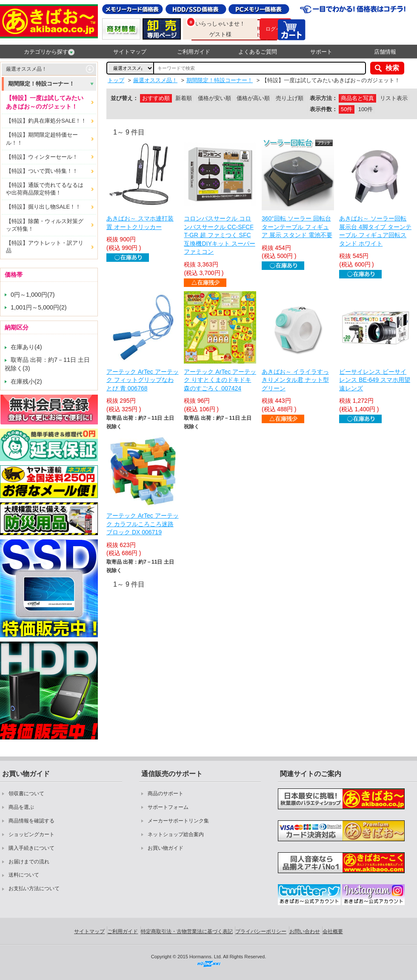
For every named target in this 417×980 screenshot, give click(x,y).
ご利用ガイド (194, 52)
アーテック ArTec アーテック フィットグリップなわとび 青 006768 (143, 380)
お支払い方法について (34, 888)
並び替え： (124, 98)
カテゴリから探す (49, 52)
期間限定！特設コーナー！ (41, 84)
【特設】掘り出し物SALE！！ (43, 207)
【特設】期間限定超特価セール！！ (42, 139)
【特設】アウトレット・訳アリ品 (45, 247)
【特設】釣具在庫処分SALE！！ (46, 121)
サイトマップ (130, 52)
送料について (24, 875)
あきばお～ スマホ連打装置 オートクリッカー (140, 223)
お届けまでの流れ (29, 862)
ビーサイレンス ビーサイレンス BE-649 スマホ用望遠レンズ (374, 380)
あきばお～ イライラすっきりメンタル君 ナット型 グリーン (295, 380)
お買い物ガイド (166, 848)
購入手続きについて (31, 848)
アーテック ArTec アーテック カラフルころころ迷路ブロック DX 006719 (143, 524)
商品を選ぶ (21, 807)
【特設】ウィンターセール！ (42, 157)
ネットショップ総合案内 (176, 834)
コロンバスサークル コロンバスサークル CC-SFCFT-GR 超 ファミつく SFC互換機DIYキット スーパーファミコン (219, 235)
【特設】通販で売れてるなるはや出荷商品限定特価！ (45, 189)
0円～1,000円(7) (33, 295)
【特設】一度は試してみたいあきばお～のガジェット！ (45, 102)
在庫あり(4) (26, 347)
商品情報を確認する (31, 821)
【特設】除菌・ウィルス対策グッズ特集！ (45, 225)
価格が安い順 (214, 98)
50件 (347, 109)
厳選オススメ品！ (26, 69)
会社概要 (333, 931)
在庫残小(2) (26, 381)
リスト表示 (394, 98)
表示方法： (324, 98)
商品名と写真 (357, 98)
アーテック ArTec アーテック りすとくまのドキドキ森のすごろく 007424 (220, 380)
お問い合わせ (305, 931)
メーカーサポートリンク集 (178, 821)
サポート (321, 52)
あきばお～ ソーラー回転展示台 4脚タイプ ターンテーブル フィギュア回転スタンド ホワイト (375, 231)
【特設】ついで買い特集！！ (42, 171)
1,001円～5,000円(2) (39, 307)
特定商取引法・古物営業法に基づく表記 (187, 931)
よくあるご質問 (258, 52)
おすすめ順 (156, 98)
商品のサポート (166, 794)
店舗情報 (385, 52)
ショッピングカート (31, 834)
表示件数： (324, 109)
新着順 (184, 98)
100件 (366, 109)
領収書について (26, 794)
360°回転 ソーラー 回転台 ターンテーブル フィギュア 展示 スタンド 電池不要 (297, 227)
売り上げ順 (290, 98)
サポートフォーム (168, 807)
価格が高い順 (253, 98)
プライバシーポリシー (261, 931)
